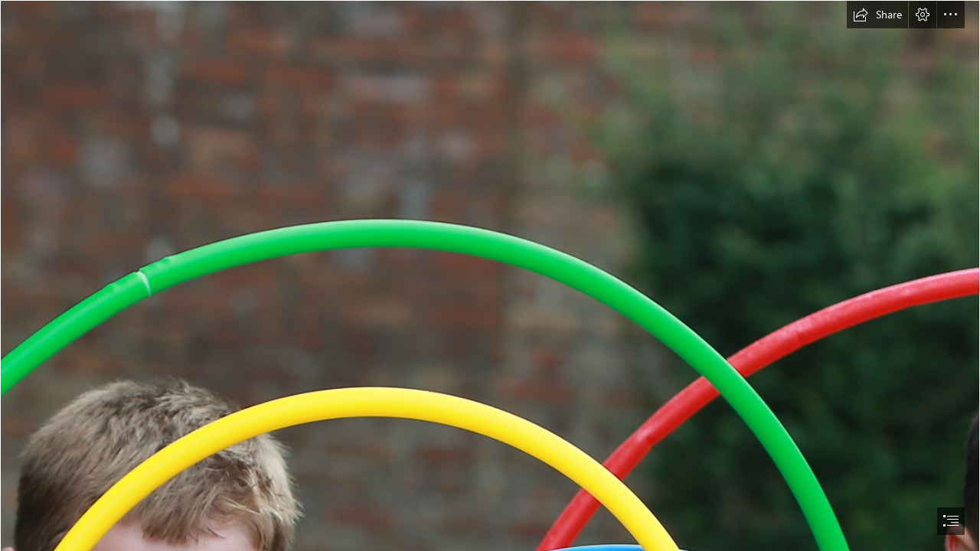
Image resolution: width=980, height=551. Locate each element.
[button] (877, 15)
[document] (490, 275)
